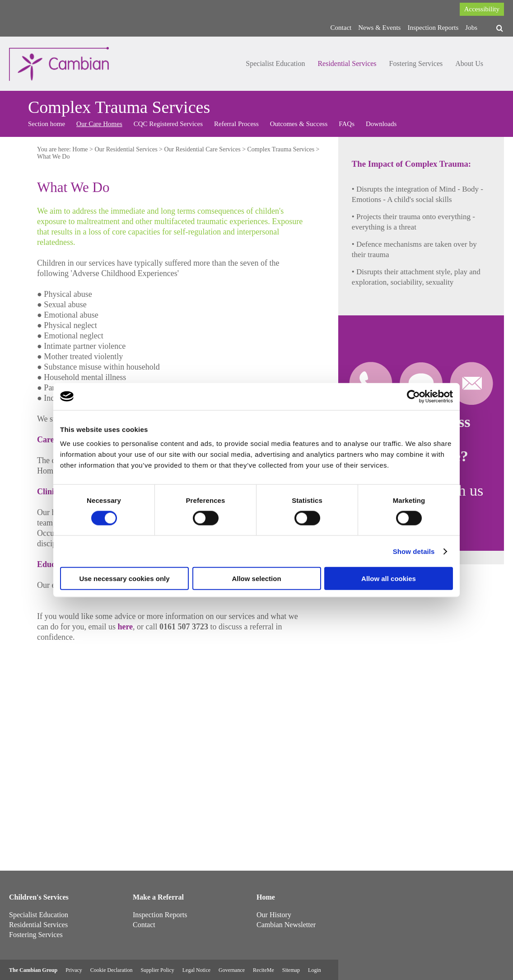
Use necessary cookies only (124, 579)
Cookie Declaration (112, 970)
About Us (469, 63)
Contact (341, 28)
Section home (47, 124)
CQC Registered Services (168, 124)
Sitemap (291, 970)
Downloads (381, 124)
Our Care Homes (99, 124)
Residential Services (347, 63)
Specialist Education (275, 63)
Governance (232, 970)
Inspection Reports (433, 28)
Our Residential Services (126, 149)
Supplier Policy (157, 970)
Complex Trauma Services (281, 149)
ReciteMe (263, 970)
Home (80, 149)
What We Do (53, 157)
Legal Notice (196, 970)
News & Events (379, 28)
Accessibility (482, 9)
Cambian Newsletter (286, 925)
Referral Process (236, 124)
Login (315, 970)
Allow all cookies (389, 579)
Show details (414, 551)
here (125, 627)
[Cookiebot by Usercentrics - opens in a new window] (413, 396)
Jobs (471, 28)
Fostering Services (416, 63)
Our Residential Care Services (203, 149)
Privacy (74, 970)
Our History (274, 915)
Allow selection (256, 579)
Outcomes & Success (299, 124)
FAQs (347, 124)
